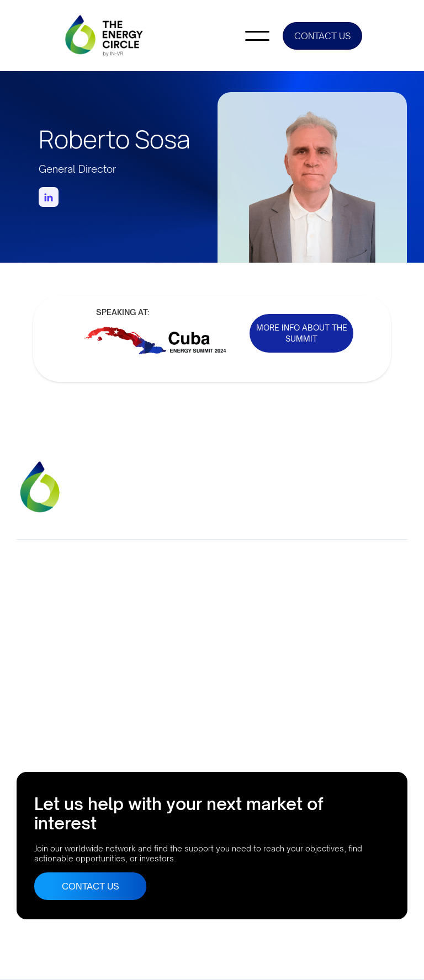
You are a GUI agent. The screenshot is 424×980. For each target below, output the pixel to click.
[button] (257, 36)
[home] (105, 36)
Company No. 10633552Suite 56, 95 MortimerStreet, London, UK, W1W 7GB (46, 614)
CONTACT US (322, 36)
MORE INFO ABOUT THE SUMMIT (302, 333)
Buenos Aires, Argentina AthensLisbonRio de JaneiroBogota (62, 708)
